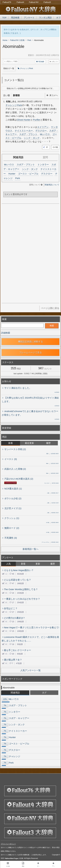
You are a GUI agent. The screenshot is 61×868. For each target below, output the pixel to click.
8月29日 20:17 (53, 493)
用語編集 (40, 62)
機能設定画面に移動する (31, 342)
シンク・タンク (32, 138)
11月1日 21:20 (53, 503)
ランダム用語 (45, 18)
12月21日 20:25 (52, 464)
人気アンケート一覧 (31, 670)
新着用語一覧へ (31, 549)
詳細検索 (6, 333)
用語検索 (15, 18)
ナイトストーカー (24, 131)
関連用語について (52, 185)
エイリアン (43, 127)
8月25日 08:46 (52, 523)
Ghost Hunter (24, 120)
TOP (4, 18)
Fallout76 (7, 2)
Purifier (37, 120)
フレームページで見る (31, 352)
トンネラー (43, 165)
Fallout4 (20, 2)
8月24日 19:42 (50, 542)
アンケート (29, 18)
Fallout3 (47, 2)
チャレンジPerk (25, 68)
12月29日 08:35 (52, 454)
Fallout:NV (34, 2)
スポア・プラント (28, 134)
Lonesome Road (10, 483)
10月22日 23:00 (52, 474)
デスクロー (41, 131)
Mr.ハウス (45, 134)
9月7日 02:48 (51, 483)
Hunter (12, 174)
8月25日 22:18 (53, 513)
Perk (20, 105)
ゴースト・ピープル (28, 174)
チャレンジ (11, 105)
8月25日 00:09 (52, 533)
